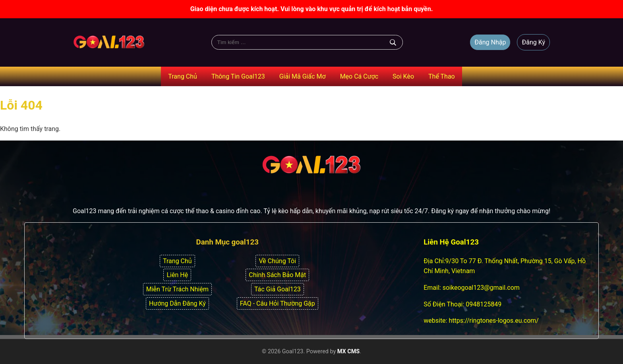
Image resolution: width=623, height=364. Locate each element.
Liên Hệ (177, 275)
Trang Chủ (183, 76)
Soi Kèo (403, 76)
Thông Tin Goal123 (238, 76)
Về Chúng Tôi (277, 261)
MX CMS (348, 351)
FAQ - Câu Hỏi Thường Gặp (278, 303)
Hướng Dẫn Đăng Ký (177, 303)
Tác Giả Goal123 (278, 289)
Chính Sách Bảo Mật (277, 275)
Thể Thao (442, 76)
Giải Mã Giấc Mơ (303, 76)
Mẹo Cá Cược (359, 76)
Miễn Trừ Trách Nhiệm (177, 289)
